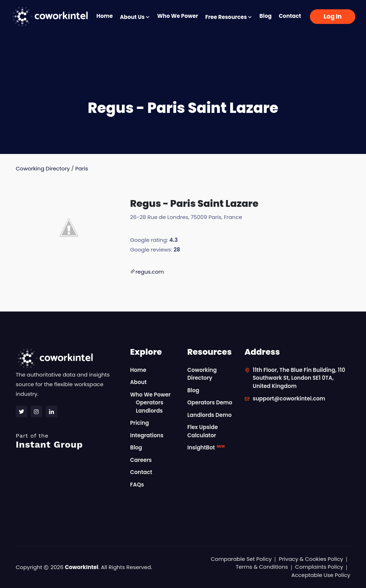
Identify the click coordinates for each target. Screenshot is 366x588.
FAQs (137, 485)
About (138, 382)
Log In (333, 16)
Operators (150, 402)
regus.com (150, 272)
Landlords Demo (209, 415)
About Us (135, 17)
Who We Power (178, 16)
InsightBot (206, 447)
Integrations (147, 435)
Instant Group (69, 441)
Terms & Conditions (262, 567)
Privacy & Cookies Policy (311, 559)
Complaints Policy (319, 567)
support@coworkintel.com (289, 398)
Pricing (140, 423)
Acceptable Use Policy (321, 575)
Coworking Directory (43, 168)
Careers (141, 460)
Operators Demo (210, 402)
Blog (266, 16)
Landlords (149, 411)
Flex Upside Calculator (202, 431)
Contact (290, 16)
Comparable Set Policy (241, 559)
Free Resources (229, 17)
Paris (81, 168)
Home (105, 16)
